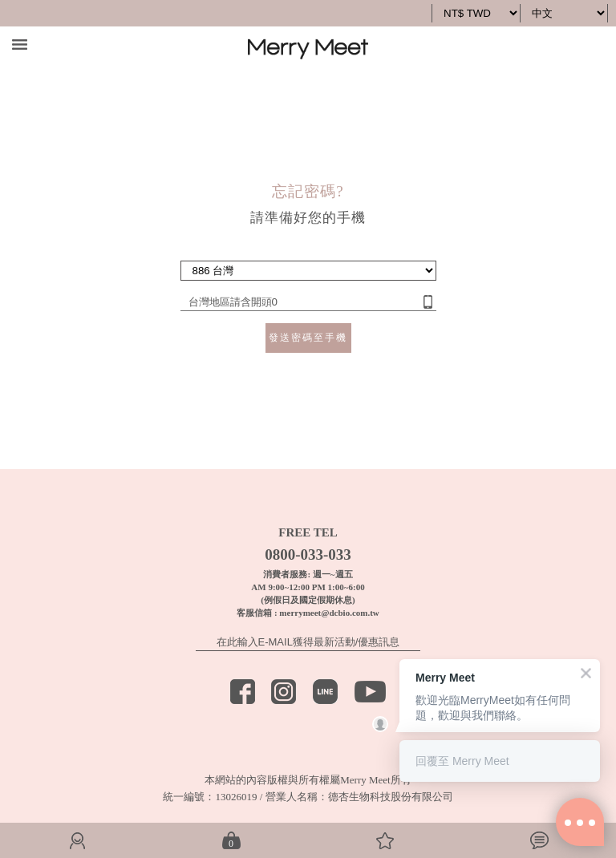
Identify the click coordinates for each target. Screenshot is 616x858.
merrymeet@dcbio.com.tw (329, 613)
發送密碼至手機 (308, 338)
